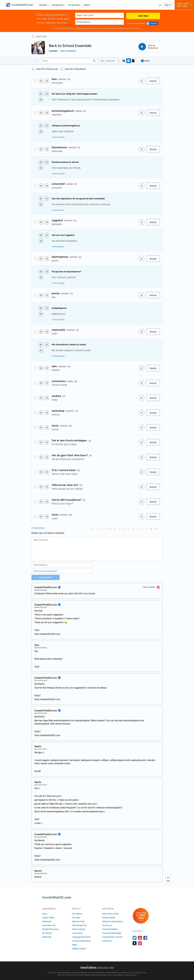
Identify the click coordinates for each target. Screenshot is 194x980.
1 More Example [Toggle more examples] (58, 210)
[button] (159, 5)
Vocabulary (58, 5)
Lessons (43, 5)
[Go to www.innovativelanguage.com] (97, 967)
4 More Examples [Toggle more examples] (58, 356)
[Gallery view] (133, 61)
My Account (107, 925)
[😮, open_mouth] (147, 529)
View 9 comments (68, 51)
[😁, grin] (101, 529)
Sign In (168, 5)
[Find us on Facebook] (145, 938)
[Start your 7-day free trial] (141, 916)
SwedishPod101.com (114, 973)
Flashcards (47, 921)
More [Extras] (86, 5)
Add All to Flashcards (47, 69)
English (145, 61)
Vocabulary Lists (49, 925)
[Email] (62, 571)
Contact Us (107, 941)
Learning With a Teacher (112, 937)
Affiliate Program (79, 949)
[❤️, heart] (156, 529)
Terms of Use (81, 28)
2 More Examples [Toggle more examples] (58, 137)
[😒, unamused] (106, 529)
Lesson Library (48, 918)
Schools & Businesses (81, 941)
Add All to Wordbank (75, 69)
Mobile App (47, 937)
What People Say (79, 925)
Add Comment (46, 577)
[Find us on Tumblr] (135, 943)
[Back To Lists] (39, 36)
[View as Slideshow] (149, 47)
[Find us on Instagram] (140, 943)
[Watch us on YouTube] (140, 938)
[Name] (62, 565)
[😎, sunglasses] (110, 529)
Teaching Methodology (112, 933)
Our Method (77, 914)
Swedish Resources (50, 929)
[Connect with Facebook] (152, 23)
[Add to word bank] (142, 81)
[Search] (69, 61)
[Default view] (129, 61)
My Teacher (74, 5)
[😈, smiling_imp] (151, 529)
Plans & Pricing (79, 929)
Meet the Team (78, 921)
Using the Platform (110, 929)
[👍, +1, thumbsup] (160, 529)
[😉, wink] (129, 529)
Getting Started (109, 918)
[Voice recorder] (47, 81)
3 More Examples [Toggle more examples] (58, 174)
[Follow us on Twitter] (135, 938)
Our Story (76, 918)
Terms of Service (124, 975)
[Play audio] (41, 81)
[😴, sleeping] (142, 529)
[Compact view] (124, 61)
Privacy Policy (90, 28)
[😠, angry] (115, 529)
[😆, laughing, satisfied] (119, 529)
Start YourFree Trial (185, 5)
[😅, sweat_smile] (124, 529)
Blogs (75, 945)
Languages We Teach (81, 937)
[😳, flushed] (97, 529)
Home (45, 914)
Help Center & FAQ (110, 914)
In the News (77, 933)
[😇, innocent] (138, 529)
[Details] (153, 81)
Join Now (143, 16)
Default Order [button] (110, 61)
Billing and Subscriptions (113, 921)
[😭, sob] (133, 529)
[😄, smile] (92, 529)
